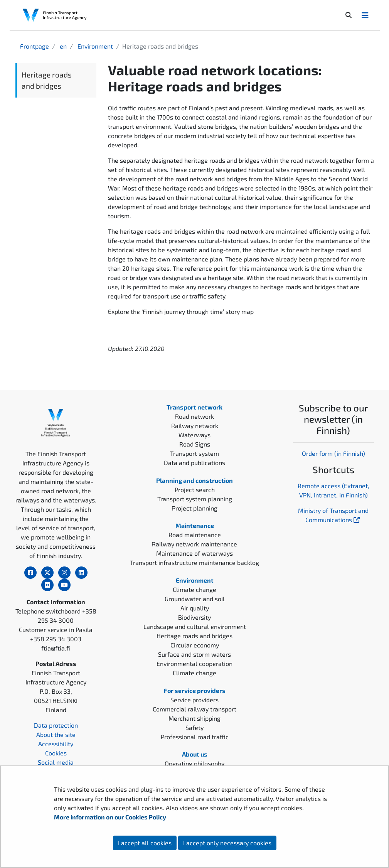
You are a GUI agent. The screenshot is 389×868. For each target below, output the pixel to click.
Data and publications (194, 463)
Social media (56, 762)
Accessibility (56, 744)
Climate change (194, 589)
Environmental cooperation (194, 663)
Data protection (56, 725)
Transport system (194, 453)
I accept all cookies (145, 843)
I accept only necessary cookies (227, 843)
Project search (195, 490)
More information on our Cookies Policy (111, 817)
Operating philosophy (194, 763)
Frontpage (35, 46)
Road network (194, 416)
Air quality (195, 608)
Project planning (195, 508)
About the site (56, 734)
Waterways (194, 435)
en (62, 46)
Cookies (56, 753)
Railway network (195, 426)
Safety (194, 727)
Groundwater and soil (195, 599)
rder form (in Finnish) (336, 453)
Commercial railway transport (194, 709)
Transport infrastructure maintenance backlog (194, 562)
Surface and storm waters (194, 654)
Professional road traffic (195, 737)
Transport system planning (195, 499)
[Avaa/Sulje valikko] (365, 15)
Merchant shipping (194, 718)
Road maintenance (195, 535)
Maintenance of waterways (194, 553)
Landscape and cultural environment (195, 626)
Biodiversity (194, 617)
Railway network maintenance (194, 544)
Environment (94, 46)
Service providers (194, 700)
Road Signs (195, 444)
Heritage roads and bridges (47, 80)
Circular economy (195, 645)
